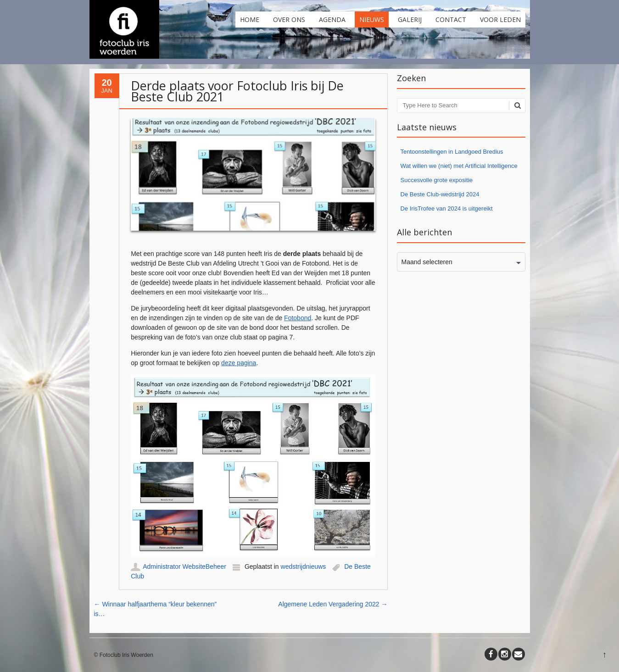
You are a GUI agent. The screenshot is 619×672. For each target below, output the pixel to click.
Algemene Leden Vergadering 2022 (333, 604)
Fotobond (298, 318)
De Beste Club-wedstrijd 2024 (440, 194)
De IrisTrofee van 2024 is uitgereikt (447, 208)
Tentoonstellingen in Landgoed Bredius (452, 152)
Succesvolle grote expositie (437, 180)
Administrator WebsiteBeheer (184, 566)
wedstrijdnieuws (304, 566)
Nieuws (372, 19)
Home (250, 19)
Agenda (332, 19)
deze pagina (239, 363)
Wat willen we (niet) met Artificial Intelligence (459, 166)
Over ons (289, 19)
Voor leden (500, 19)
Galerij (410, 19)
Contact (451, 19)
